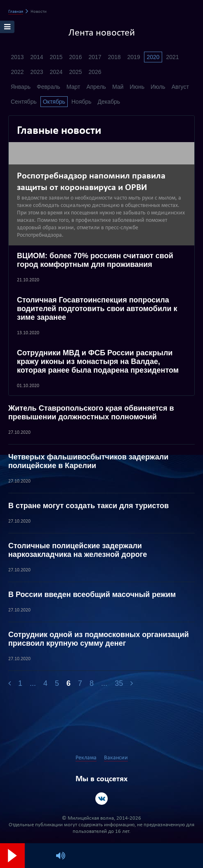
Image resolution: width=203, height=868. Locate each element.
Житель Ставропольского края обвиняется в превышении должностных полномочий (91, 413)
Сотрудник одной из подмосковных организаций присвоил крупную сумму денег (99, 639)
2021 (172, 57)
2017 (95, 57)
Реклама (86, 758)
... (33, 683)
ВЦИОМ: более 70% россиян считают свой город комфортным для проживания (95, 260)
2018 (114, 57)
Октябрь (54, 102)
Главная (16, 12)
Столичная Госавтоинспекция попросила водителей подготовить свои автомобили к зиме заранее (97, 309)
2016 (75, 57)
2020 (153, 57)
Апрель (96, 87)
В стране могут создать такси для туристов (89, 506)
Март (73, 87)
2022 (17, 72)
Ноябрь (81, 102)
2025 (75, 72)
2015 (56, 57)
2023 (37, 72)
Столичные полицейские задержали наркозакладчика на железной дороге (78, 550)
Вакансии (116, 758)
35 (119, 683)
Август (180, 87)
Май (118, 87)
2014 (37, 57)
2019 (133, 57)
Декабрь (109, 102)
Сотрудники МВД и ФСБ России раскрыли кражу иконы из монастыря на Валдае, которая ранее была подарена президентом (98, 361)
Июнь (137, 87)
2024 (56, 72)
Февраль (48, 87)
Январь (21, 87)
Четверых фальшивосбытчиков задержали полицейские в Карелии (88, 461)
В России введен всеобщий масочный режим (92, 595)
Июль (158, 87)
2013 (17, 57)
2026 (95, 72)
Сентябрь (24, 102)
